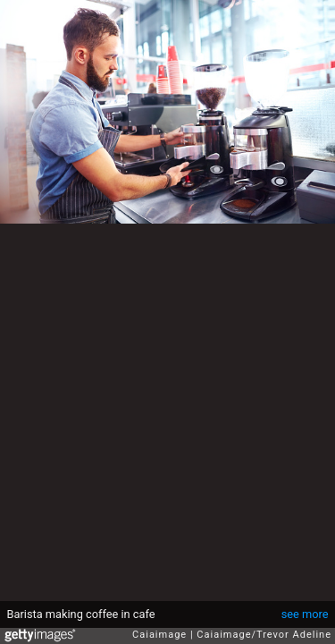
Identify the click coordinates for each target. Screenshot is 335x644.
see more (305, 614)
